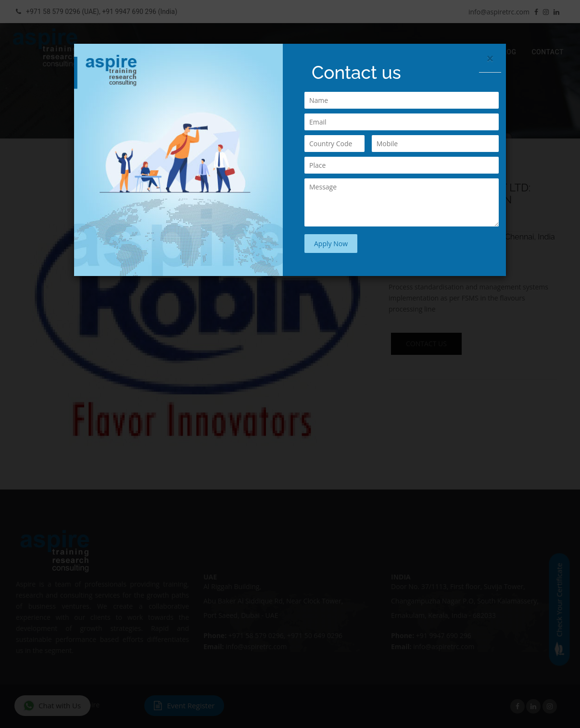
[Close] (490, 58)
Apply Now (331, 244)
